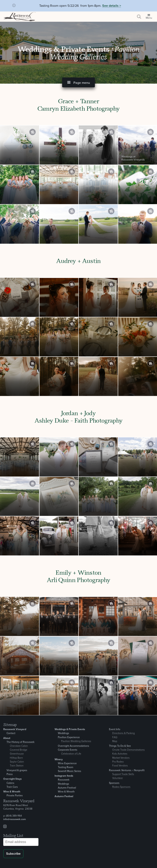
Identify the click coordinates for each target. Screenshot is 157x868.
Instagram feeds (64, 776)
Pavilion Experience (69, 737)
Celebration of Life (71, 754)
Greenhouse (17, 754)
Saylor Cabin (17, 762)
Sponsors (114, 783)
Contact (11, 733)
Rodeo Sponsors (121, 787)
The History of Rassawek (21, 742)
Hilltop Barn (16, 758)
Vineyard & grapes (17, 770)
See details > (112, 6)
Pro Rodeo (118, 762)
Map (115, 741)
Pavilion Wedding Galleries (76, 741)
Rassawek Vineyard (15, 729)
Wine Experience (67, 763)
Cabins (10, 783)
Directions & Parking (123, 733)
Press (10, 774)
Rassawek (64, 780)
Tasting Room (66, 767)
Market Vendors (121, 758)
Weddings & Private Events (64, 49)
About (7, 738)
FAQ (115, 737)
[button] (78, 82)
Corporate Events (68, 750)
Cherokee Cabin (19, 746)
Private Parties (15, 796)
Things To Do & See (120, 746)
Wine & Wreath (12, 792)
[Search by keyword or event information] (139, 17)
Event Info (115, 729)
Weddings (63, 733)
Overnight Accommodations (73, 746)
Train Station (17, 766)
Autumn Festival (67, 788)
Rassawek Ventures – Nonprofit (127, 770)
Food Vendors (120, 766)
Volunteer (118, 778)
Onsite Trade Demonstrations (128, 750)
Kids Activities (120, 754)
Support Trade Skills (123, 774)
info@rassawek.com (15, 819)
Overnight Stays (12, 779)
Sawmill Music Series (70, 771)
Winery (59, 759)
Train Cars (12, 787)
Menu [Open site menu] (149, 18)
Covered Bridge (19, 750)
